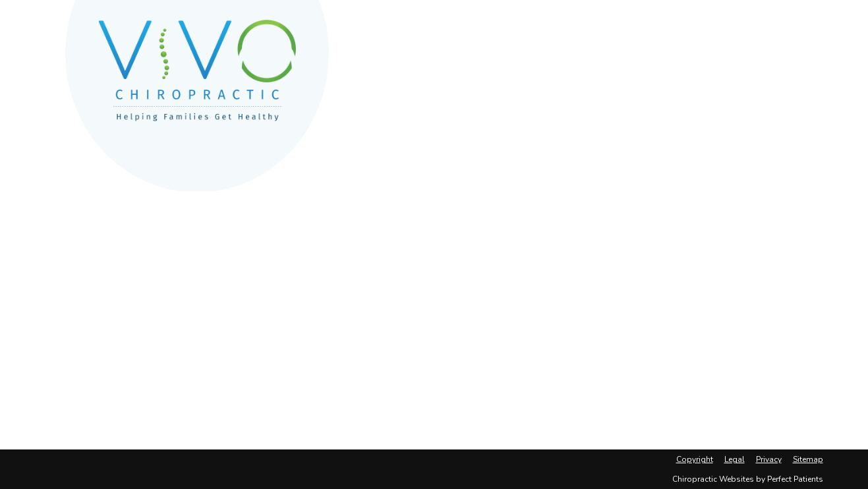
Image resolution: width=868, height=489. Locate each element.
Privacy (769, 459)
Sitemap (808, 459)
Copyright (695, 459)
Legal (735, 459)
